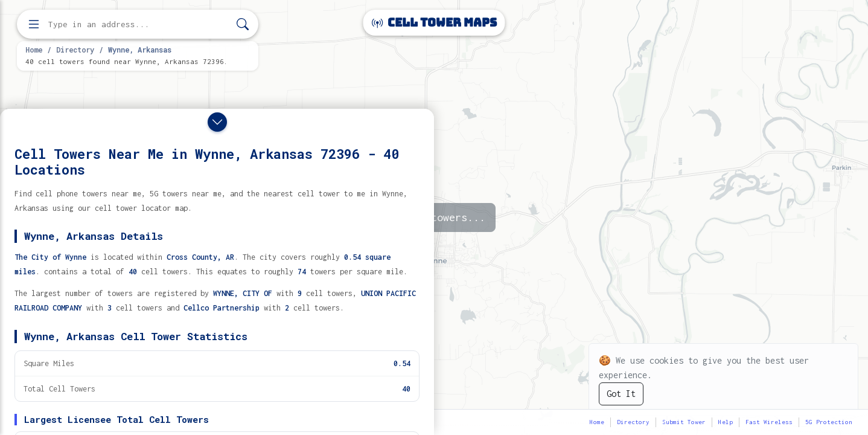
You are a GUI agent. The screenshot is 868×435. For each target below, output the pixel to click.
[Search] (243, 24)
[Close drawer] (217, 122)
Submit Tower (684, 422)
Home (34, 50)
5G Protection (829, 422)
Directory (75, 50)
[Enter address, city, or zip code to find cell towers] (139, 24)
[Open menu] (34, 24)
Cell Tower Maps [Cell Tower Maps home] (434, 23)
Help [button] (726, 422)
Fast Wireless (769, 422)
